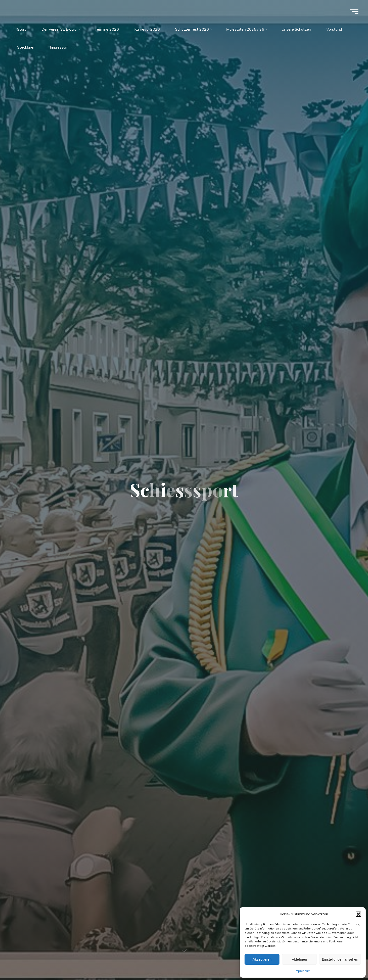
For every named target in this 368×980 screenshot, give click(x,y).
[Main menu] (354, 11)
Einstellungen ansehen (340, 959)
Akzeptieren (262, 959)
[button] (358, 914)
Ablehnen (299, 959)
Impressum (303, 971)
